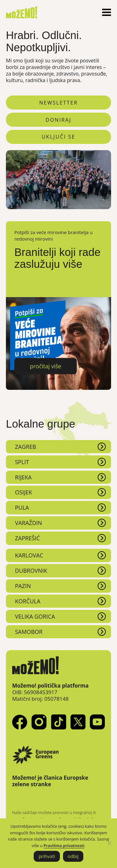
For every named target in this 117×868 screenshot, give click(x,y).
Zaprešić (27, 538)
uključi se (59, 137)
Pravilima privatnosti (64, 846)
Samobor (29, 632)
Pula (22, 508)
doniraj (58, 120)
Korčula (28, 601)
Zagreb (26, 447)
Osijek (24, 492)
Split (22, 462)
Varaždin (29, 523)
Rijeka (23, 477)
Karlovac (29, 555)
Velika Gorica (35, 616)
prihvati (47, 856)
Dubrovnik (31, 571)
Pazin (23, 586)
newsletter (59, 103)
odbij (73, 856)
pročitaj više (46, 366)
